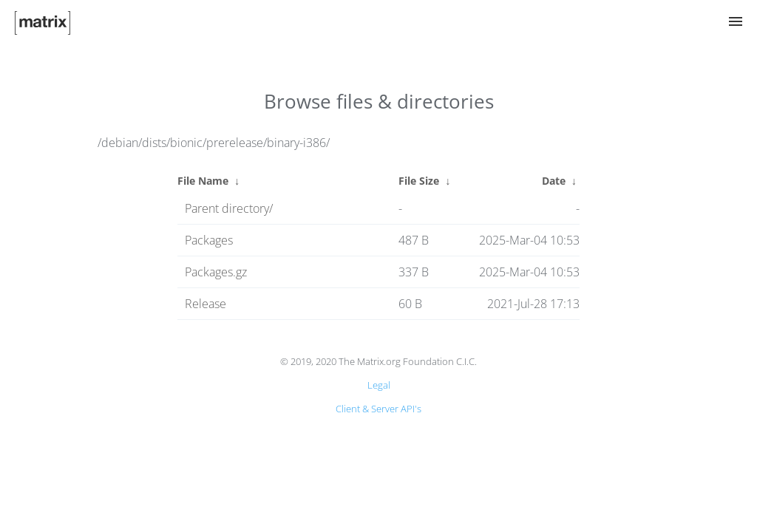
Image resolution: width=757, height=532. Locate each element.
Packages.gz (216, 272)
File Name (203, 181)
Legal (379, 385)
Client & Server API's (378, 409)
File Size (419, 181)
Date (554, 181)
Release (206, 304)
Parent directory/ (229, 208)
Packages (209, 240)
